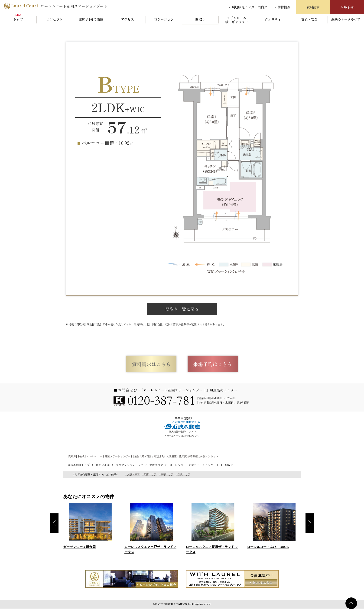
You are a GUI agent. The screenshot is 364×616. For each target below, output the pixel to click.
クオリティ (273, 20)
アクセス (127, 20)
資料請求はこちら (136, 370)
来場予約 (347, 7)
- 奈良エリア (183, 482)
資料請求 (313, 7)
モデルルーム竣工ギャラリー (237, 20)
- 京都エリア (166, 482)
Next (310, 530)
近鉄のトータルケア (346, 20)
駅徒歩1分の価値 (91, 20)
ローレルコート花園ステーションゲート (55, 6)
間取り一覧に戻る (182, 309)
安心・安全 (309, 20)
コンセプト (55, 20)
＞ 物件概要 (282, 7)
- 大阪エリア (133, 482)
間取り (200, 20)
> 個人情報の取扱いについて (182, 439)
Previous (54, 530)
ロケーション (164, 20)
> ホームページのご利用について (182, 443)
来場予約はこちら (228, 370)
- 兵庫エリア (149, 482)
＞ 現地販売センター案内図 (247, 7)
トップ (18, 20)
